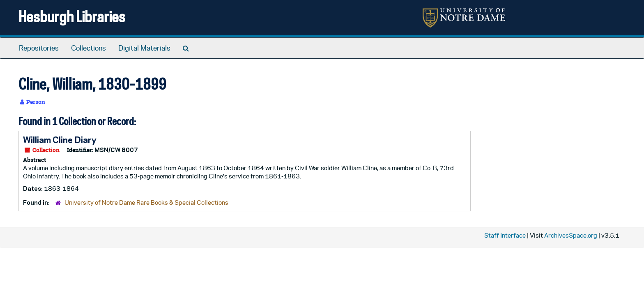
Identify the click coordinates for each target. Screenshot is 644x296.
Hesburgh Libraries (72, 16)
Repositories (39, 48)
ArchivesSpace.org (571, 235)
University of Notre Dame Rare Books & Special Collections (146, 202)
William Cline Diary (60, 140)
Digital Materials (144, 48)
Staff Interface (505, 235)
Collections (89, 48)
